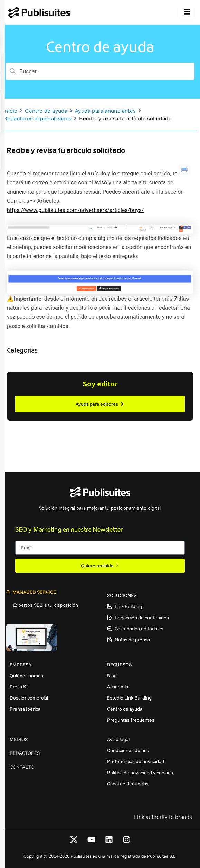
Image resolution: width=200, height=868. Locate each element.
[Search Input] (103, 71)
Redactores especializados (37, 118)
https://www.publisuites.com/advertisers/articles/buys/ (75, 210)
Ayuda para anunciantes (105, 111)
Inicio (10, 111)
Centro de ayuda (46, 111)
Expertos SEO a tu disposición (46, 605)
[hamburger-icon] (187, 12)
